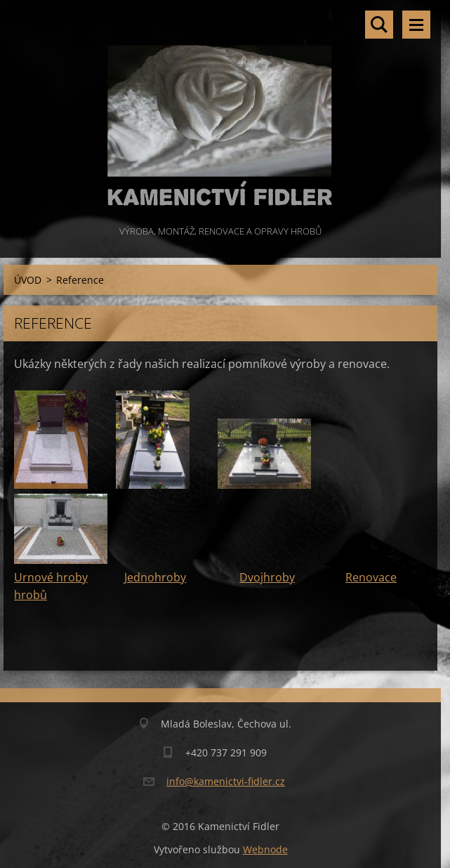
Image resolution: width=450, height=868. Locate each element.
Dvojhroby (267, 577)
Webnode (265, 849)
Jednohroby (155, 577)
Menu (416, 25)
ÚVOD (28, 280)
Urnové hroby (51, 577)
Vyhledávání (379, 25)
